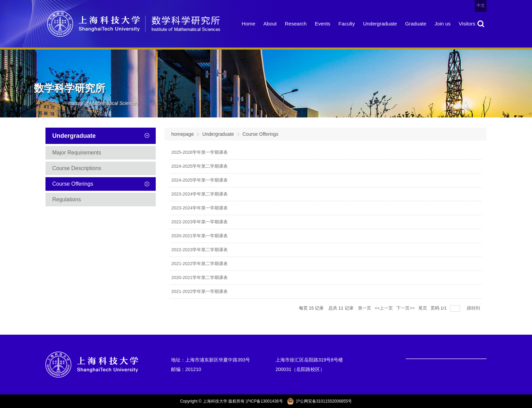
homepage (183, 134)
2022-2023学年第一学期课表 (199, 222)
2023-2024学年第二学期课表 (199, 194)
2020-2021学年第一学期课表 (199, 236)
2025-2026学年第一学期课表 (199, 152)
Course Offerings (261, 134)
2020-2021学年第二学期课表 (199, 277)
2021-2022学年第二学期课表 (199, 264)
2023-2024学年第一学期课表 (199, 208)
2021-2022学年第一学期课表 (199, 291)
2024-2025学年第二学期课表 (199, 166)
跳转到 (474, 308)
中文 (481, 5)
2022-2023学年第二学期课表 (199, 250)
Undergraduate (218, 134)
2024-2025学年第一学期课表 (199, 180)
